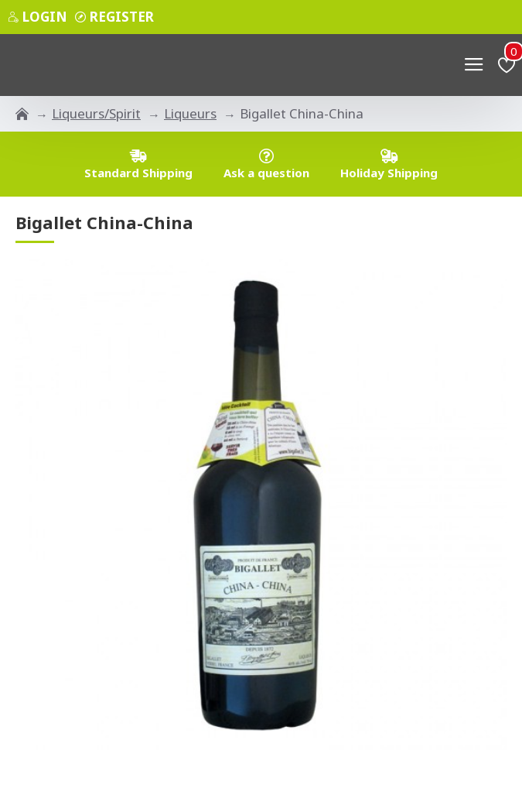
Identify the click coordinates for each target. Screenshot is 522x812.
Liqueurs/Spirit (96, 113)
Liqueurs (190, 113)
